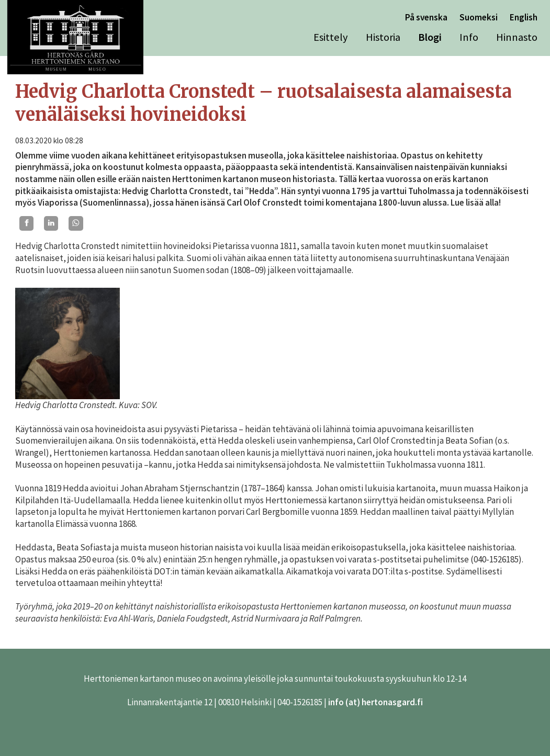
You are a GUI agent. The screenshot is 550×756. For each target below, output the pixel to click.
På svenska (426, 17)
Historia (383, 37)
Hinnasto (517, 37)
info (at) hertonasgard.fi (375, 702)
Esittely (331, 37)
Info (469, 37)
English (524, 17)
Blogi (430, 37)
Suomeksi (479, 17)
